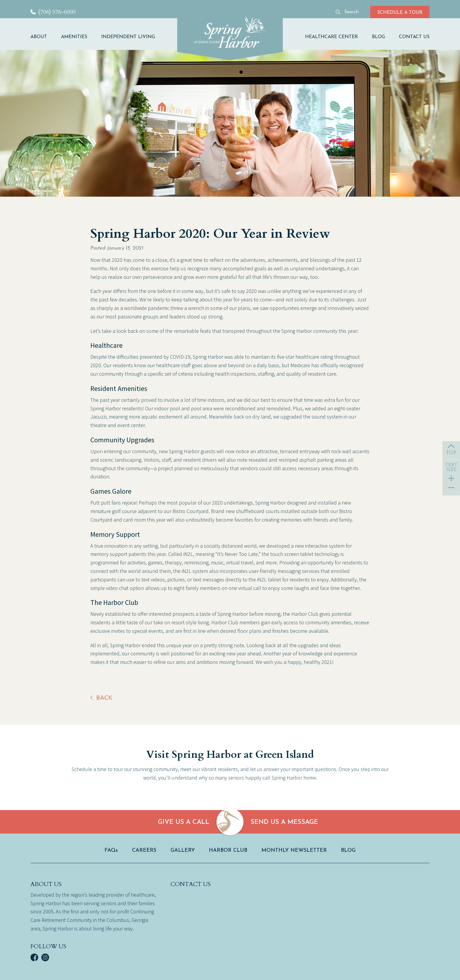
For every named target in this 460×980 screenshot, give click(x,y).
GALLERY (183, 850)
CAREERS (144, 850)
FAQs (111, 850)
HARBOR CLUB (228, 850)
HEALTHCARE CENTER (332, 37)
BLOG (378, 37)
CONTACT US (414, 37)
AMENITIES (74, 37)
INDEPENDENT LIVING (128, 37)
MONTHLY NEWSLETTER (294, 850)
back (104, 698)
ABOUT (39, 37)
